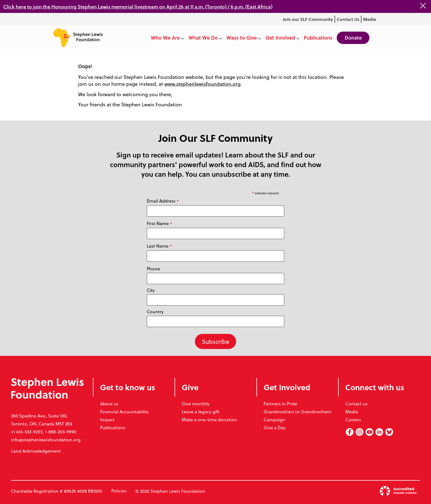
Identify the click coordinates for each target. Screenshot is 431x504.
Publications (113, 427)
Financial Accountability (124, 412)
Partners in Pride (280, 404)
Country (155, 311)
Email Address (163, 201)
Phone (153, 269)
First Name (160, 223)
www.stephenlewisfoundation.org (204, 84)
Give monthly (196, 404)
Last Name (159, 246)
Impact (107, 419)
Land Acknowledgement (36, 451)
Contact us (356, 404)
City (151, 290)
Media (370, 19)
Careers (353, 419)
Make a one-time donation (209, 419)
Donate (353, 38)
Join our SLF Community (308, 19)
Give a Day (275, 427)
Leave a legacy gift (201, 412)
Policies (119, 491)
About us (109, 404)
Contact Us (348, 19)
